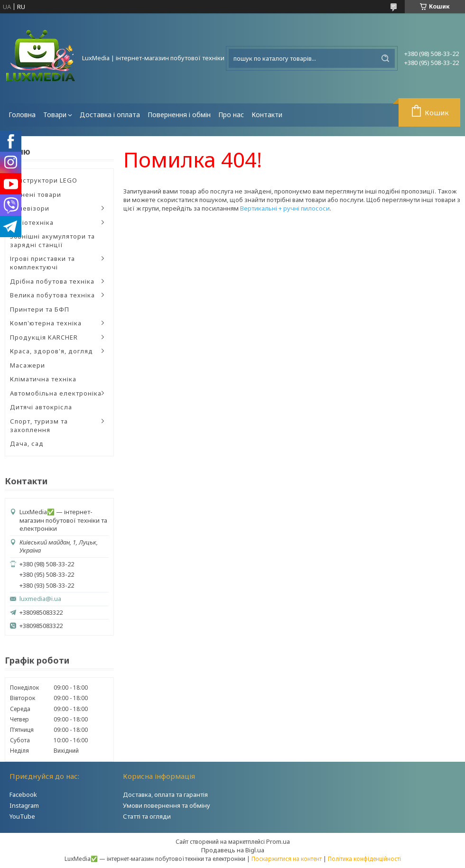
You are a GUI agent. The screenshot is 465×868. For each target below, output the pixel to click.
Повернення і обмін (179, 115)
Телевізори (30, 208)
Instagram (24, 805)
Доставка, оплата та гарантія (165, 794)
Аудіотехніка (32, 222)
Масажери (28, 365)
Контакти (267, 115)
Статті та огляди (147, 816)
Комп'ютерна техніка (46, 323)
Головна (22, 115)
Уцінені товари (36, 194)
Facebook (23, 794)
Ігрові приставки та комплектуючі (42, 263)
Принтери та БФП (40, 309)
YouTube (22, 816)
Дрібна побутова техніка (52, 281)
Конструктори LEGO (44, 180)
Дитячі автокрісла (41, 407)
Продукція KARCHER (44, 337)
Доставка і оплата (110, 115)
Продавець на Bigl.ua (233, 850)
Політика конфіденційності (364, 859)
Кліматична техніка (43, 379)
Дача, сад (27, 443)
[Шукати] (385, 58)
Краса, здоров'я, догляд (51, 351)
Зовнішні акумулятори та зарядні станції (52, 240)
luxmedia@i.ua (40, 599)
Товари (55, 115)
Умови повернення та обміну (167, 805)
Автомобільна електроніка (56, 393)
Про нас (231, 115)
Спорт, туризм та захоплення (39, 425)
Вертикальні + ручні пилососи (285, 208)
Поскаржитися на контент (287, 859)
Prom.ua (278, 841)
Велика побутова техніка (52, 295)
